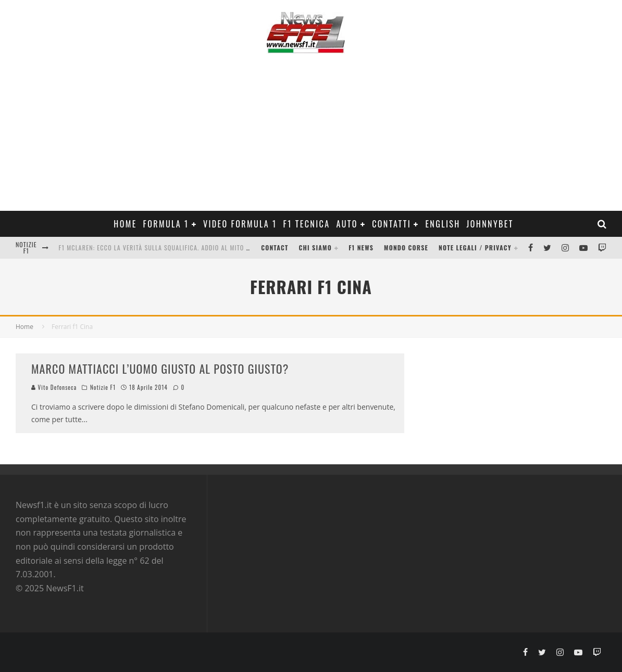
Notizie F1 (103, 387)
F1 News (361, 248)
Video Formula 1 (240, 224)
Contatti (391, 224)
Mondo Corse (406, 248)
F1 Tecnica (307, 224)
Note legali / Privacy (475, 248)
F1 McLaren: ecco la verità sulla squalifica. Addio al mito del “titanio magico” (185, 248)
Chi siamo (315, 248)
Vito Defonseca (54, 387)
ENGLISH (443, 224)
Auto (347, 224)
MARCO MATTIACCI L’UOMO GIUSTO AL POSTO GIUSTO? (160, 369)
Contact (275, 248)
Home (125, 224)
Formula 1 (166, 224)
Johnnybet (490, 224)
